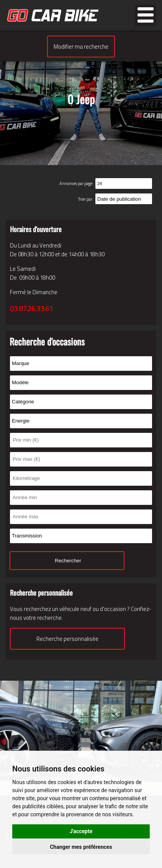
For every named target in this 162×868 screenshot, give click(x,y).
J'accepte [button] (81, 831)
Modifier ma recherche (81, 47)
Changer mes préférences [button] (81, 847)
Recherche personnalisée (67, 639)
